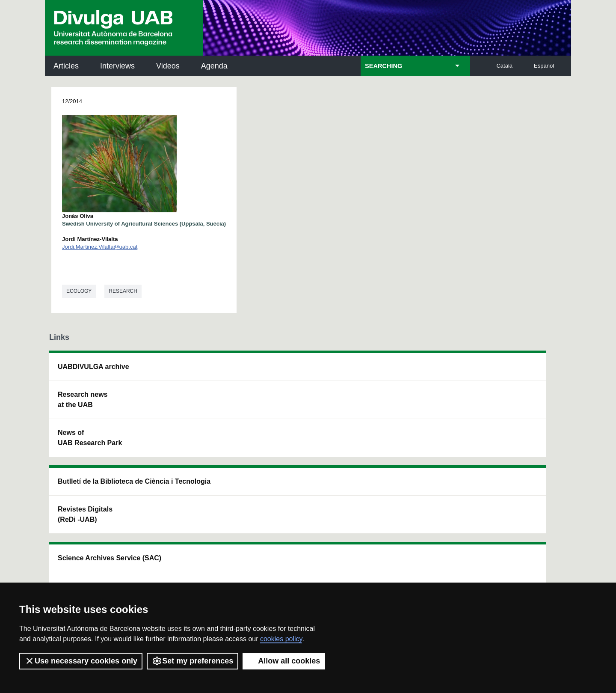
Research (123, 291)
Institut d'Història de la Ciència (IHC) (405, 372)
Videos (168, 66)
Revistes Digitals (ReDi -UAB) (189, 410)
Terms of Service (170, 570)
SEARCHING (384, 66)
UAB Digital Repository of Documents (302, 410)
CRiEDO (382, 453)
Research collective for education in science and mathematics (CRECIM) (409, 415)
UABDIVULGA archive (93, 367)
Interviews (117, 66)
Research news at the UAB (83, 400)
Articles (66, 66)
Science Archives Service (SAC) (293, 372)
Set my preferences (192, 661)
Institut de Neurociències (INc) (512, 372)
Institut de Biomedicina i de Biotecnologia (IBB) (511, 458)
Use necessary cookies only (81, 661)
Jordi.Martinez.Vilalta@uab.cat (100, 247)
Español (544, 66)
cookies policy (281, 639)
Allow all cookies (284, 661)
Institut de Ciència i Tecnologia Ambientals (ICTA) (509, 415)
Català (504, 66)
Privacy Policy (289, 562)
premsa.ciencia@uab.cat (355, 514)
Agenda (214, 66)
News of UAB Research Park (90, 438)
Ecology (79, 291)
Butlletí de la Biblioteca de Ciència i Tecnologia (199, 372)
